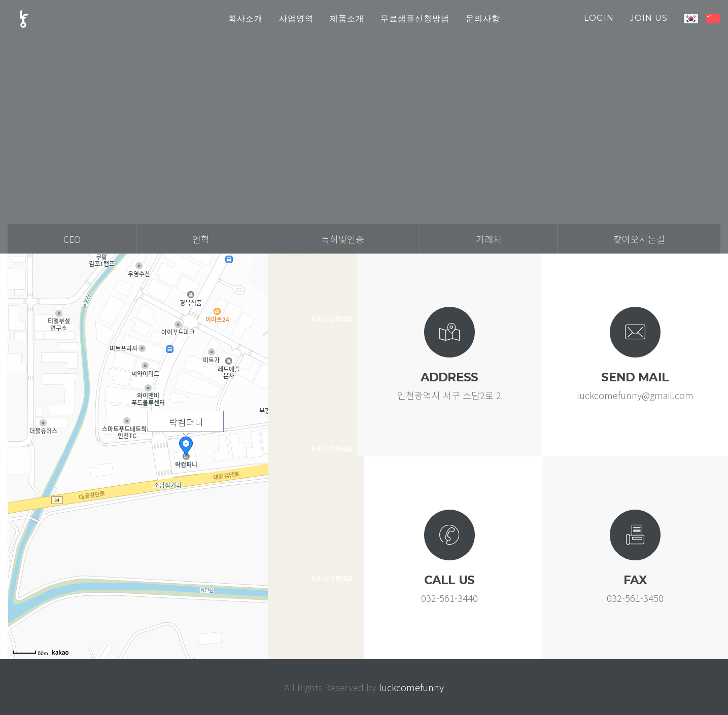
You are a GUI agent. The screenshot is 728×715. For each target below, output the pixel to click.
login (599, 18)
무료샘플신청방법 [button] (415, 19)
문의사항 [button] (483, 19)
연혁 (201, 239)
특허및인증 (343, 239)
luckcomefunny (411, 687)
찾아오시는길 (639, 239)
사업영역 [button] (296, 19)
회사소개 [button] (246, 19)
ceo (72, 239)
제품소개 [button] (347, 19)
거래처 (489, 239)
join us (649, 18)
